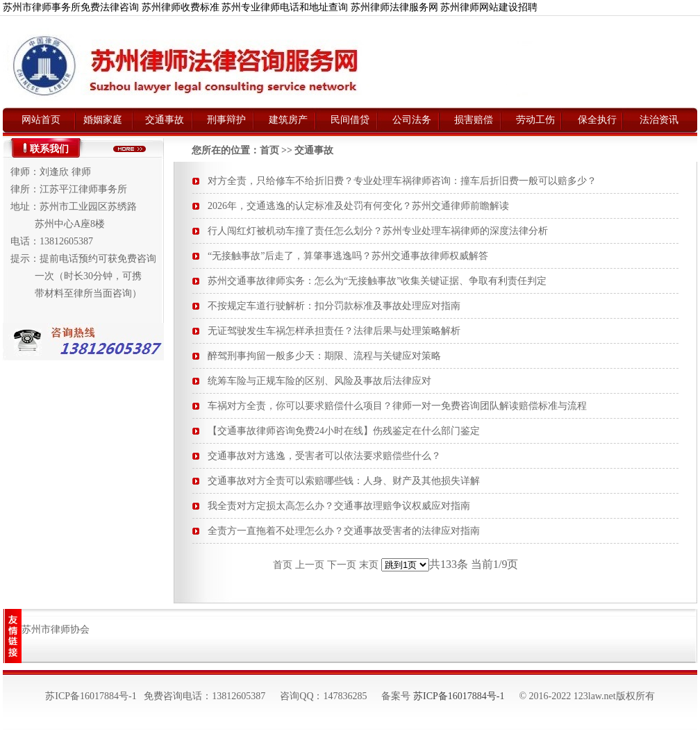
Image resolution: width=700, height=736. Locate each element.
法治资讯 (659, 120)
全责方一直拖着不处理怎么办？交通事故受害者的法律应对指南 (344, 531)
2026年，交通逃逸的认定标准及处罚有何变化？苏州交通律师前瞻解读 (358, 206)
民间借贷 (350, 120)
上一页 (310, 565)
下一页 (342, 565)
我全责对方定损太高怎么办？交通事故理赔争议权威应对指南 (339, 506)
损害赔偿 (474, 120)
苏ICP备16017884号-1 (459, 696)
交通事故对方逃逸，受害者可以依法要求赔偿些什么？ (324, 456)
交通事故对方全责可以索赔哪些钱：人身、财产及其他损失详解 (344, 481)
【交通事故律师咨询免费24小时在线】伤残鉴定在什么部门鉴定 (344, 431)
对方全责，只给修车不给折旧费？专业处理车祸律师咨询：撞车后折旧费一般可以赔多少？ (402, 181)
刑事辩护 (226, 120)
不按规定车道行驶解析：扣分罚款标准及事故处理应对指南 (334, 306)
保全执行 (597, 120)
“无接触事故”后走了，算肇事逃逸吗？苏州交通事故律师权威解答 (348, 256)
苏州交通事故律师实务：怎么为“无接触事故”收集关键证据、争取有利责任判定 (377, 281)
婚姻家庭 (103, 120)
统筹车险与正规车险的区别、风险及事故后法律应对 (319, 381)
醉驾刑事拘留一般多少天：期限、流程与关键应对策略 (324, 356)
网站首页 (41, 120)
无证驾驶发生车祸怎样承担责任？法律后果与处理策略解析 (334, 331)
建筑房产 (288, 120)
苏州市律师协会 (56, 629)
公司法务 (412, 120)
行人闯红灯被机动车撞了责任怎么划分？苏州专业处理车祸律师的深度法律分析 (378, 231)
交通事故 (165, 120)
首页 (269, 150)
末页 (369, 565)
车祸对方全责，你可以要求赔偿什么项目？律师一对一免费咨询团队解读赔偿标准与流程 (397, 406)
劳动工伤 (535, 120)
